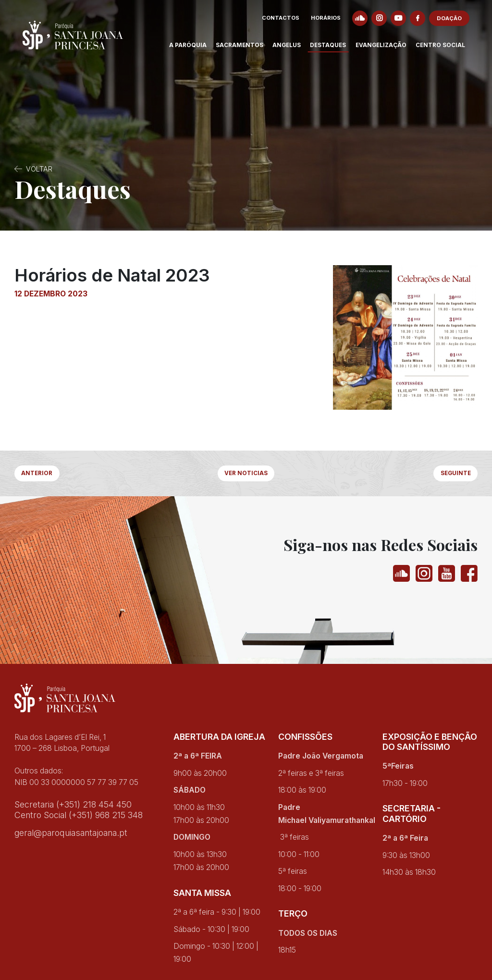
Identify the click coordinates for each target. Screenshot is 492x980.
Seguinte (451, 475)
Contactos (289, 23)
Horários (334, 23)
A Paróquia (196, 50)
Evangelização (389, 50)
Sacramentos (248, 50)
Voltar (39, 169)
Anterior (42, 475)
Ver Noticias (246, 475)
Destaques (336, 50)
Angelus (295, 50)
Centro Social (448, 50)
